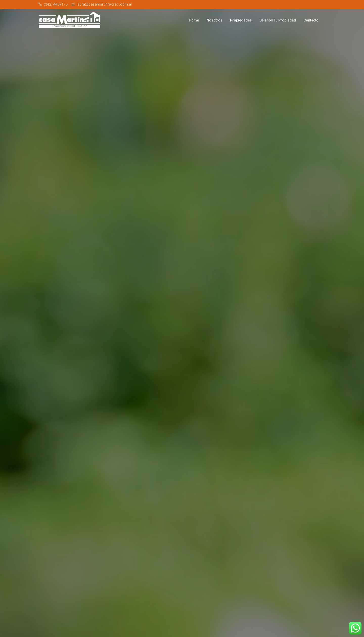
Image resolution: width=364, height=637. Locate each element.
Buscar (266, 344)
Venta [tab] (209, 329)
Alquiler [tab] (181, 329)
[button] (138, 344)
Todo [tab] (154, 329)
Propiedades (241, 20)
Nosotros (214, 20)
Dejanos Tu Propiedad (278, 20)
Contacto (311, 20)
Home (194, 20)
